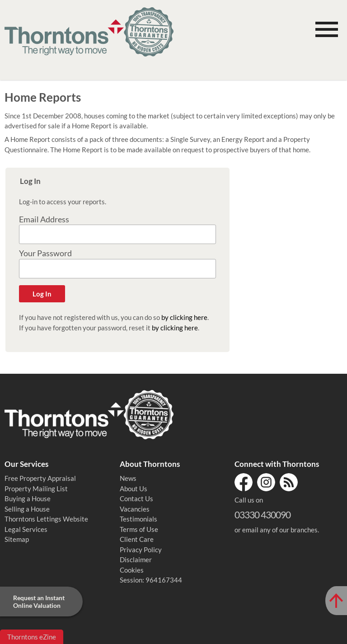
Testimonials (138, 519)
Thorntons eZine (32, 637)
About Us (134, 489)
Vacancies (135, 509)
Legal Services (26, 529)
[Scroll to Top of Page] (336, 601)
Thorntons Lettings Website (46, 519)
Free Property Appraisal (40, 478)
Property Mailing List (36, 489)
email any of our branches (280, 530)
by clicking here (184, 317)
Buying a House (28, 498)
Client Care (137, 539)
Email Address (44, 219)
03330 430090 (263, 515)
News (128, 478)
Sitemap (17, 539)
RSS (289, 482)
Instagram (266, 482)
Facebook (244, 482)
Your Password (45, 253)
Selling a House (27, 509)
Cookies (132, 570)
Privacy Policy (141, 550)
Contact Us (136, 498)
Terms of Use (139, 529)
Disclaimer (136, 559)
